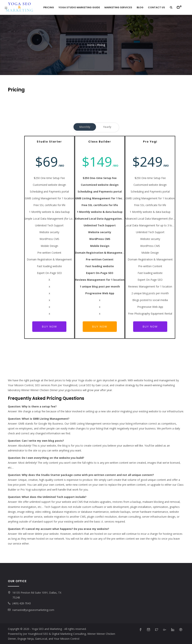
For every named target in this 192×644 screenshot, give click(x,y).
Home (91, 45)
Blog (140, 7)
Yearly (107, 127)
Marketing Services (118, 7)
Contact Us (156, 7)
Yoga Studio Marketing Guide (79, 7)
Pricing (49, 7)
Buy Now (49, 327)
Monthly (85, 127)
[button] (179, 6)
